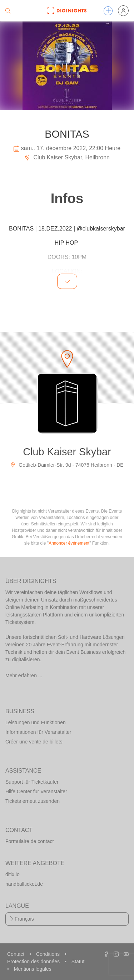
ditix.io (13, 874)
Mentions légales (33, 969)
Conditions (49, 954)
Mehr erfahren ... (24, 676)
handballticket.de (24, 884)
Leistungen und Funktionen (36, 722)
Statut (78, 962)
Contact (16, 954)
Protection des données (34, 962)
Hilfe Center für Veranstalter (36, 791)
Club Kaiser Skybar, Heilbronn (67, 157)
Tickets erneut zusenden (33, 801)
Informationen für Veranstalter (38, 732)
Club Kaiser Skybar (67, 452)
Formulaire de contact (29, 841)
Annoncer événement (69, 543)
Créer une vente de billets (34, 742)
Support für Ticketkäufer (32, 782)
